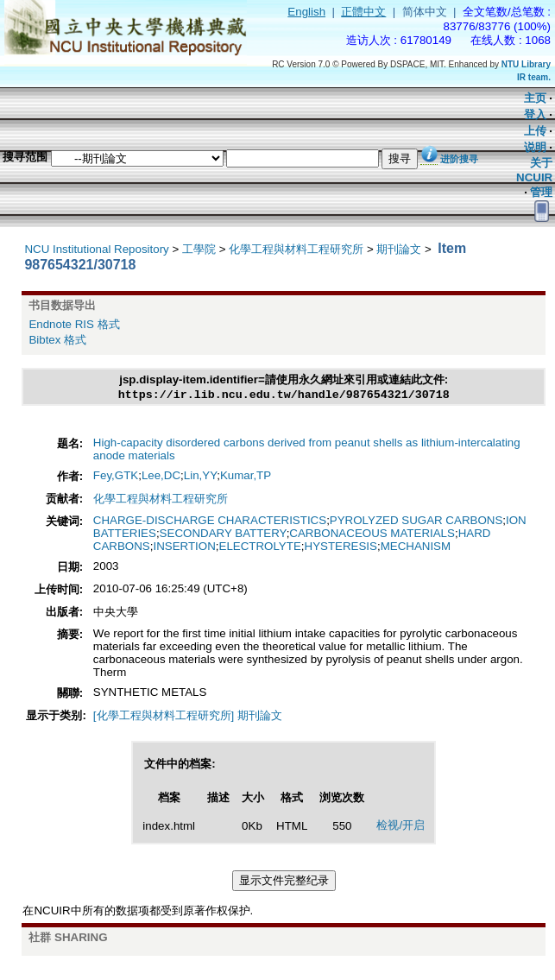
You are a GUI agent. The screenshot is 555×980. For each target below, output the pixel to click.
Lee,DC (161, 477)
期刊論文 (399, 249)
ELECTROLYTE (260, 548)
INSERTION (184, 548)
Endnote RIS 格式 (74, 324)
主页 (535, 98)
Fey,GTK (116, 477)
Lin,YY (200, 477)
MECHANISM (416, 548)
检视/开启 (400, 827)
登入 (535, 114)
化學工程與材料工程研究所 (296, 249)
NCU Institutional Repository (96, 249)
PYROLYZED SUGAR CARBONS (416, 522)
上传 (535, 131)
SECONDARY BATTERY (223, 535)
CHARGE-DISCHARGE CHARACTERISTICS (210, 522)
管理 (541, 192)
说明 (535, 147)
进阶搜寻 (459, 159)
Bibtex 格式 (57, 340)
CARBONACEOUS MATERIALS (372, 535)
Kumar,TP (246, 477)
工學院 (199, 249)
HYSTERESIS (341, 548)
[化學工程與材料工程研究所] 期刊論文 (188, 717)
